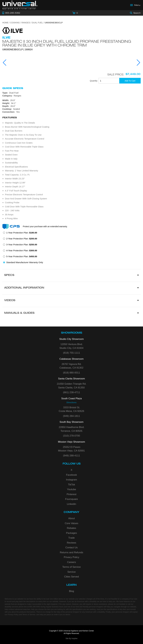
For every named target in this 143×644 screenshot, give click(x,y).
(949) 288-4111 (71, 456)
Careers (71, 562)
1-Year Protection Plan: (22, 233)
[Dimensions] (71, 103)
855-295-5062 (35, 607)
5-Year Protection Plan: (22, 256)
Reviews (71, 543)
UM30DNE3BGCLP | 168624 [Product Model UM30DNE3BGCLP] (17, 50)
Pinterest (71, 494)
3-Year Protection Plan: (22, 245)
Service (72, 572)
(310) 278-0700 (71, 436)
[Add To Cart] (130, 81)
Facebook (72, 475)
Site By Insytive (71, 638)
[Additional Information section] (71, 288)
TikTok (72, 485)
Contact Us (71, 548)
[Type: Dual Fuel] (71, 93)
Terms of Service (72, 567)
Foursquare (72, 499)
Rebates (71, 528)
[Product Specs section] (71, 275)
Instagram (71, 480)
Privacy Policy (71, 557)
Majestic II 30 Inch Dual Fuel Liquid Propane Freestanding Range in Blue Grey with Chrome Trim (67, 43)
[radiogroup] (71, 248)
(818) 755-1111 (71, 353)
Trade (71, 538)
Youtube (71, 489)
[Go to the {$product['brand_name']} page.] (12, 30)
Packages (72, 533)
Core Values (71, 523)
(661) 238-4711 (71, 392)
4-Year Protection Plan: (22, 250)
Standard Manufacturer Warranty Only (25, 262)
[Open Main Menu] (135, 5)
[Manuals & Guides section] (71, 313)
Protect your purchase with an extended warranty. (45, 226)
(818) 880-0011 (71, 373)
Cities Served (71, 577)
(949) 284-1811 (71, 416)
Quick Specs (13, 88)
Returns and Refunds (72, 552)
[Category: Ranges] (71, 96)
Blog (71, 591)
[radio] (20, 233)
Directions (71, 402)
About (71, 518)
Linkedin (71, 504)
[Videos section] (71, 301)
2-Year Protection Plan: (22, 239)
